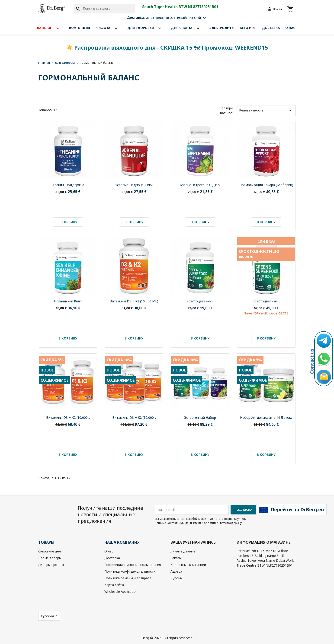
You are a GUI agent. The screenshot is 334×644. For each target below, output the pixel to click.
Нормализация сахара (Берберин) (266, 185)
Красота (109, 28)
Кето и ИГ (248, 28)
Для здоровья (146, 28)
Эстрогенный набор (200, 417)
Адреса (176, 571)
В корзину (68, 222)
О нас (290, 28)
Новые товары (50, 558)
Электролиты (222, 28)
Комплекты (80, 28)
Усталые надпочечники (134, 185)
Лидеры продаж (51, 565)
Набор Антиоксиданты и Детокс (266, 417)
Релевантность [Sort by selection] (266, 111)
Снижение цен (50, 551)
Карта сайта (114, 585)
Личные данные (183, 551)
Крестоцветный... (200, 301)
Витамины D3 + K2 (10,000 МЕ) (134, 301)
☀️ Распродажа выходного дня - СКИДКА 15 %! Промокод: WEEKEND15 (167, 47)
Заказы (176, 558)
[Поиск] (104, 9)
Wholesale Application (121, 592)
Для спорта (187, 28)
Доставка (271, 28)
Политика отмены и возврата (128, 578)
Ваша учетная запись (193, 542)
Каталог (50, 28)
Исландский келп (68, 301)
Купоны (177, 578)
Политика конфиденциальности (130, 571)
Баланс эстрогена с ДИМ (200, 185)
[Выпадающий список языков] (49, 616)
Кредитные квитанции (188, 565)
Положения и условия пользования (133, 565)
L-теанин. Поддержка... (68, 185)
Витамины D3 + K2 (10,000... (68, 417)
